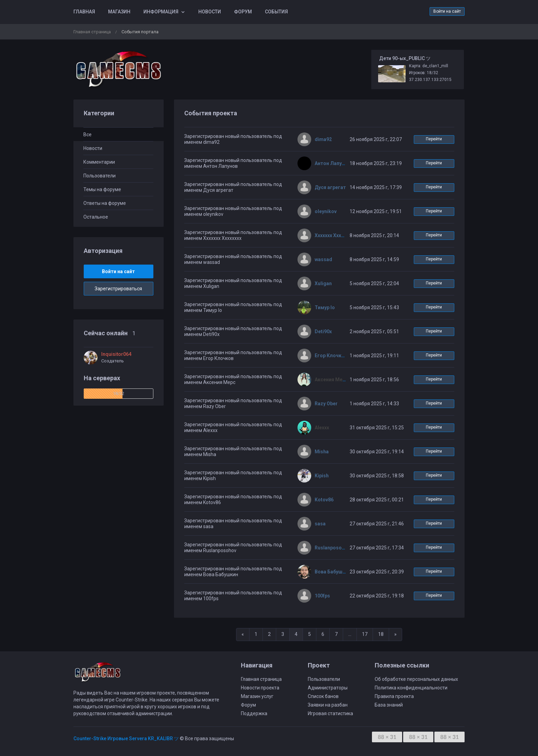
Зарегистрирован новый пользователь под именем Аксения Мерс (233, 379)
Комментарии (99, 162)
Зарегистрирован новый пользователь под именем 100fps (233, 596)
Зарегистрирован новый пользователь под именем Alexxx (233, 427)
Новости (210, 12)
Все (87, 135)
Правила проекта (394, 696)
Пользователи (100, 176)
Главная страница (92, 32)
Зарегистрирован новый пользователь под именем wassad (233, 259)
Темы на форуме (102, 189)
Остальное (96, 217)
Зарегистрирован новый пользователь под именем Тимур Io (233, 307)
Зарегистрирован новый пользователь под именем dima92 (233, 139)
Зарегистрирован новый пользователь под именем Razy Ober (233, 403)
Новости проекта (260, 688)
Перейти (434, 139)
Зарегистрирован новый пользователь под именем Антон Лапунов (233, 163)
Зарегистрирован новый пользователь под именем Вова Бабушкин (233, 572)
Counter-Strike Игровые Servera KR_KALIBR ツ (126, 738)
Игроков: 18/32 (424, 73)
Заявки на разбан (328, 705)
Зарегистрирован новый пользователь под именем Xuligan (233, 283)
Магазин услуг (257, 696)
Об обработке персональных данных (416, 679)
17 (365, 634)
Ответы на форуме (105, 203)
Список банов (323, 696)
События (276, 12)
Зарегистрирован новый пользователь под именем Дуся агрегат (233, 187)
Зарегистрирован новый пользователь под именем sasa (233, 524)
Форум (243, 12)
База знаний (389, 705)
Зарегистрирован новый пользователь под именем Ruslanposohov (233, 548)
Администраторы (328, 688)
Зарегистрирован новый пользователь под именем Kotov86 (233, 499)
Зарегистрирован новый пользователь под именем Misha (233, 451)
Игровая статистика (330, 713)
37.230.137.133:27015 (430, 80)
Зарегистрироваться (118, 289)
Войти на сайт (447, 11)
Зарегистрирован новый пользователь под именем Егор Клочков (233, 355)
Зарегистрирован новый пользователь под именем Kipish (233, 475)
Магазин (119, 12)
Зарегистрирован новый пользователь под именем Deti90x (233, 331)
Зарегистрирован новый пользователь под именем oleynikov (233, 211)
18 (381, 634)
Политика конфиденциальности (411, 688)
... (350, 634)
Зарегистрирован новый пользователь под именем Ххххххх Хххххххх (233, 235)
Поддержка (254, 713)
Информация (161, 12)
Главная (84, 12)
